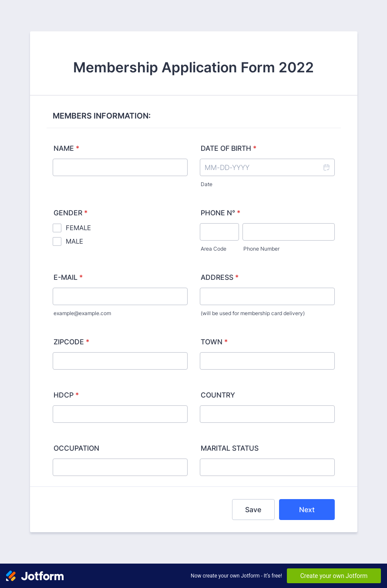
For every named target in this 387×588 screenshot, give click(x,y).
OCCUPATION (76, 448)
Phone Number (261, 249)
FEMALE (78, 228)
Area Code (214, 249)
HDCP (66, 395)
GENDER (71, 213)
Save (253, 510)
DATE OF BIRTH (229, 148)
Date (207, 184)
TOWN (214, 342)
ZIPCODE (71, 342)
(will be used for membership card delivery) (253, 313)
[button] (326, 167)
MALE (74, 241)
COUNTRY (218, 395)
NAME (66, 148)
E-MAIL (68, 277)
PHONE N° (220, 213)
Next (307, 510)
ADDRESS (220, 277)
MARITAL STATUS (230, 448)
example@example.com (82, 313)
